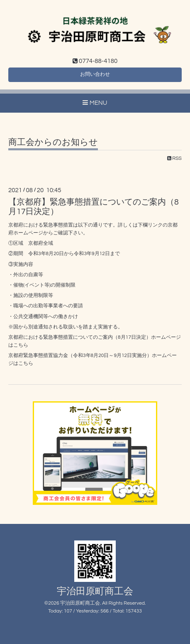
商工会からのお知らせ (53, 142)
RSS (174, 158)
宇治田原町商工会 (95, 592)
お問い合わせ (95, 74)
